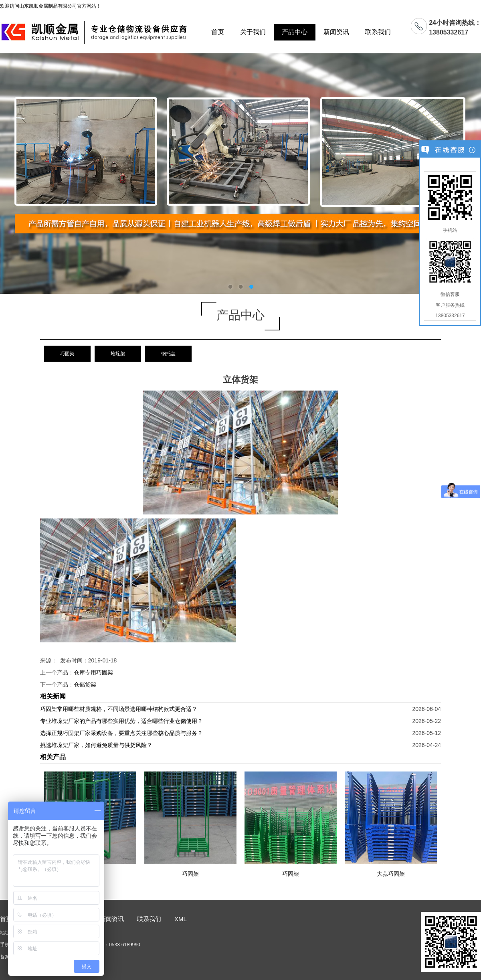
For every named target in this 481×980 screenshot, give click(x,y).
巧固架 (67, 354)
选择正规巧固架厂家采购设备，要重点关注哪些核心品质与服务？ (121, 733)
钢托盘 (168, 354)
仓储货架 (85, 684)
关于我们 (253, 32)
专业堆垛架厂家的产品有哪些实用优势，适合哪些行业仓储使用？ (121, 721)
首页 (218, 32)
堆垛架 (118, 354)
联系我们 (378, 32)
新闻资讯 (336, 32)
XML (181, 919)
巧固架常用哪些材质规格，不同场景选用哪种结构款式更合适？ (119, 709)
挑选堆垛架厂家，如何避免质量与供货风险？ (96, 745)
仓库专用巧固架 (93, 672)
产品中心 (295, 32)
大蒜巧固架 (391, 874)
